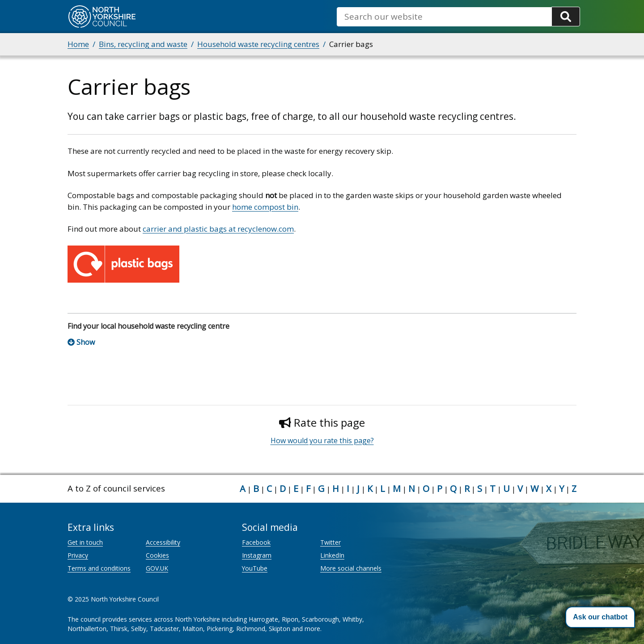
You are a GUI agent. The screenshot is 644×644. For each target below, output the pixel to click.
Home (78, 44)
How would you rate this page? (322, 441)
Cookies (157, 555)
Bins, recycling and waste (143, 44)
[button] (600, 617)
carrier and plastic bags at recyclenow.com (218, 229)
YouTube (255, 568)
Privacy (78, 555)
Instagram (257, 555)
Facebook (256, 542)
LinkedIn (332, 555)
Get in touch (85, 542)
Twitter (330, 542)
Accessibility (163, 542)
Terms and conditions (99, 568)
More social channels (351, 568)
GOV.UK (157, 568)
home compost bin (265, 207)
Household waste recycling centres (258, 44)
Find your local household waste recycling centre (148, 326)
